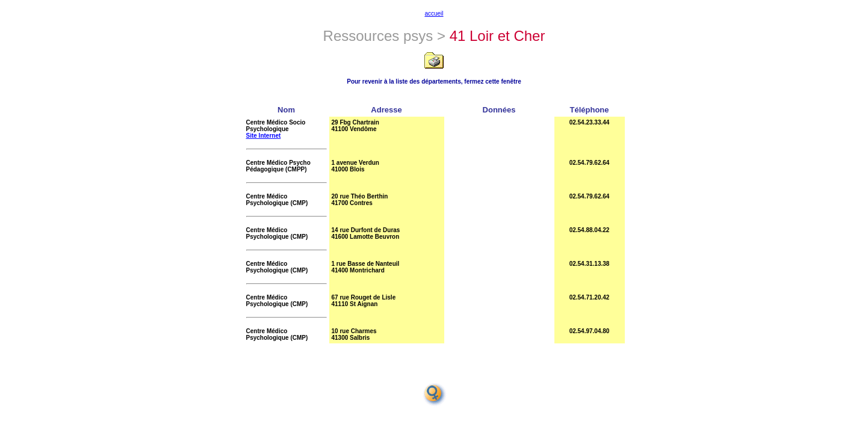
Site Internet (264, 136)
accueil (434, 14)
